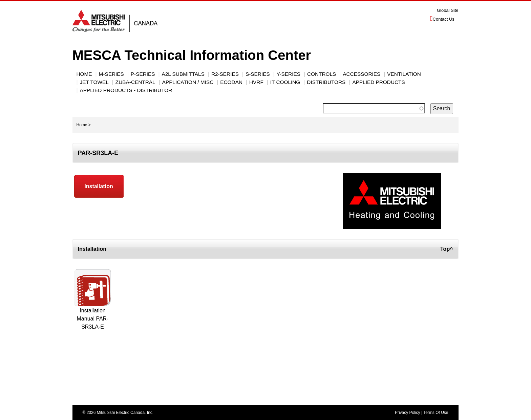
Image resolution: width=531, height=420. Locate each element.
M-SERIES (111, 74)
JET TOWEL (94, 82)
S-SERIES (258, 74)
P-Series (143, 74)
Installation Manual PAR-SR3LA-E (93, 319)
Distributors (326, 82)
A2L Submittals (183, 74)
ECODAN (231, 82)
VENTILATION (404, 74)
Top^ (447, 249)
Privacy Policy (408, 413)
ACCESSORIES (362, 74)
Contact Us (444, 19)
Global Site (448, 10)
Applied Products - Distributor (126, 90)
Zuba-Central (135, 82)
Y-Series (289, 74)
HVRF (256, 82)
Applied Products (378, 82)
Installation (99, 186)
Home (84, 74)
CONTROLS (322, 74)
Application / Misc (188, 82)
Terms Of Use (436, 413)
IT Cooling (285, 82)
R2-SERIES (225, 74)
